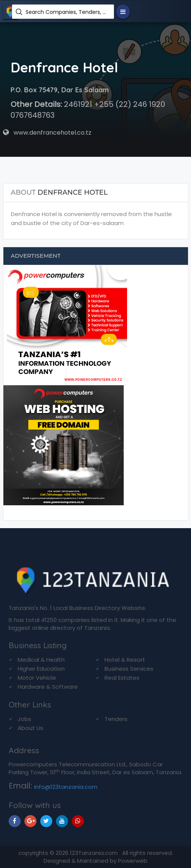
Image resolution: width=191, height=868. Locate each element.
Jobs (24, 719)
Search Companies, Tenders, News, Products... (67, 12)
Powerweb (133, 861)
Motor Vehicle (37, 678)
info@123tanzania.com (66, 787)
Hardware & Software (48, 687)
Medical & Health (41, 660)
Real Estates (122, 678)
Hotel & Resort (125, 660)
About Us (30, 728)
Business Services (129, 669)
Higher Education (41, 669)
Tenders (116, 719)
